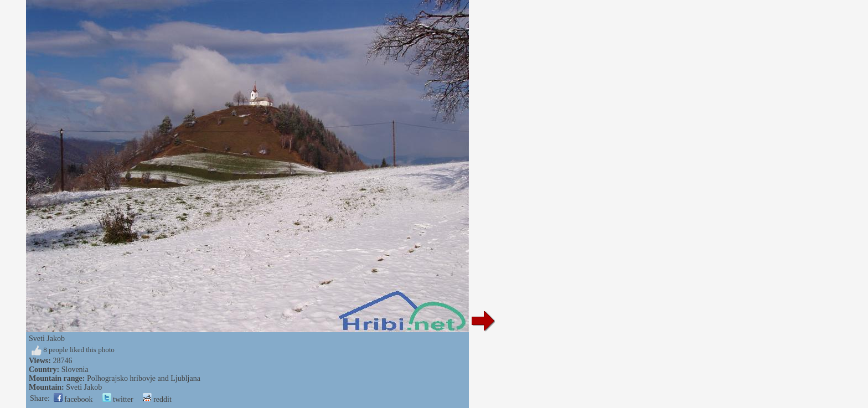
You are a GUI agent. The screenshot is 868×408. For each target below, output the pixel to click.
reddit (157, 399)
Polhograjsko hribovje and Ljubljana (144, 378)
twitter (118, 399)
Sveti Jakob (84, 387)
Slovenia (75, 370)
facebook (73, 399)
